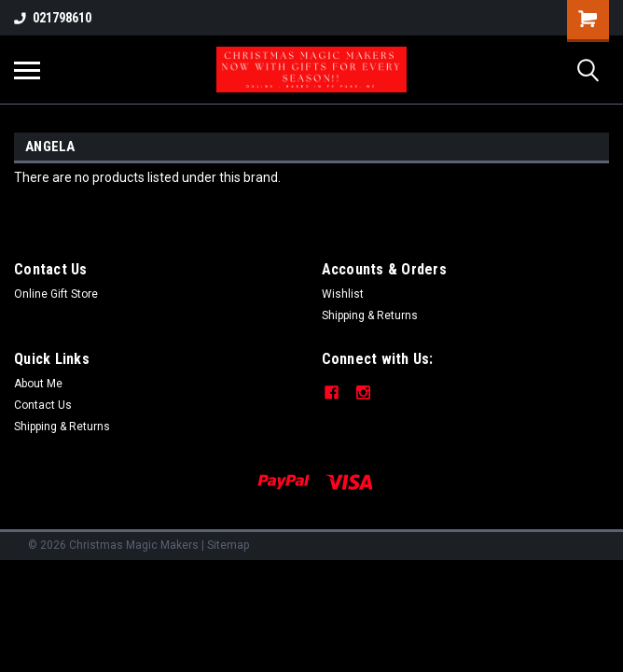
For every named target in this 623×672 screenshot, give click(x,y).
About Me (38, 384)
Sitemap (228, 545)
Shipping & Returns (370, 315)
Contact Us (43, 405)
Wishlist (343, 294)
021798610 (53, 18)
